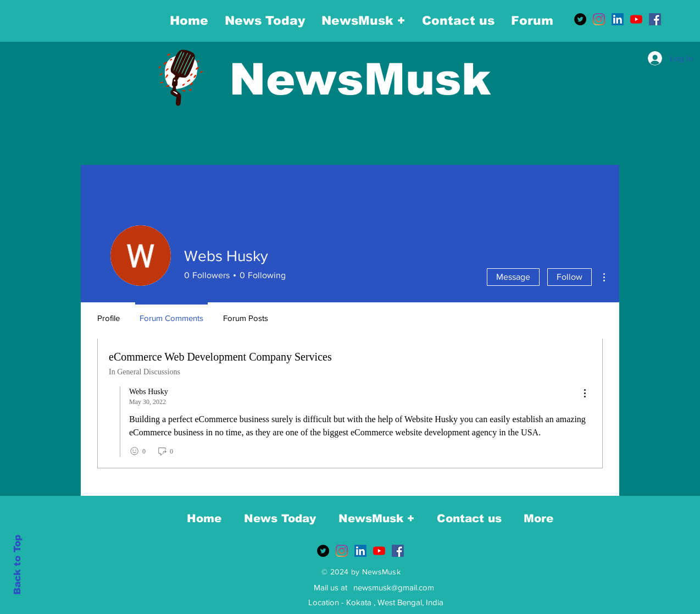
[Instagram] (599, 19)
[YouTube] (636, 19)
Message (513, 277)
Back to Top (17, 565)
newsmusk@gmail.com (394, 587)
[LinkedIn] (618, 19)
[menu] (585, 394)
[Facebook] (655, 19)
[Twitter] (580, 19)
